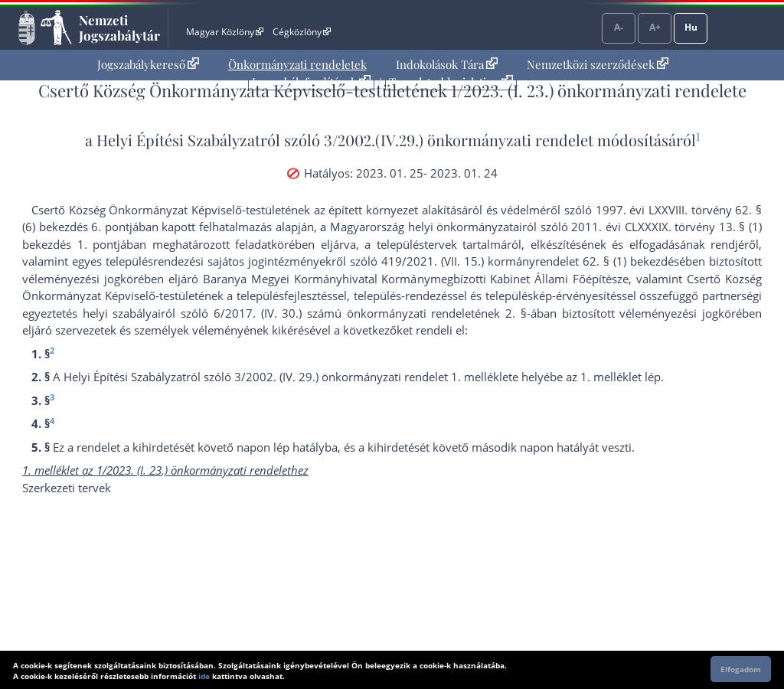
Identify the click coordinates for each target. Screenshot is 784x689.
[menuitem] (148, 65)
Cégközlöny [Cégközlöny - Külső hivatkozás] (302, 32)
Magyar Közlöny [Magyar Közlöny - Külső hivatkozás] (225, 32)
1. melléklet (611, 377)
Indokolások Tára (447, 64)
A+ (655, 27)
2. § (516, 313)
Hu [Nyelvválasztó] (691, 27)
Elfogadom (741, 669)
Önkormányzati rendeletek (297, 64)
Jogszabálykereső (148, 64)
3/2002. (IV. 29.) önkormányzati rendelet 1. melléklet (373, 377)
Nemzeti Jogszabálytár (119, 28)
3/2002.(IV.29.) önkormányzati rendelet (459, 140)
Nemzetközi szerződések (598, 64)
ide (204, 676)
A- (619, 27)
